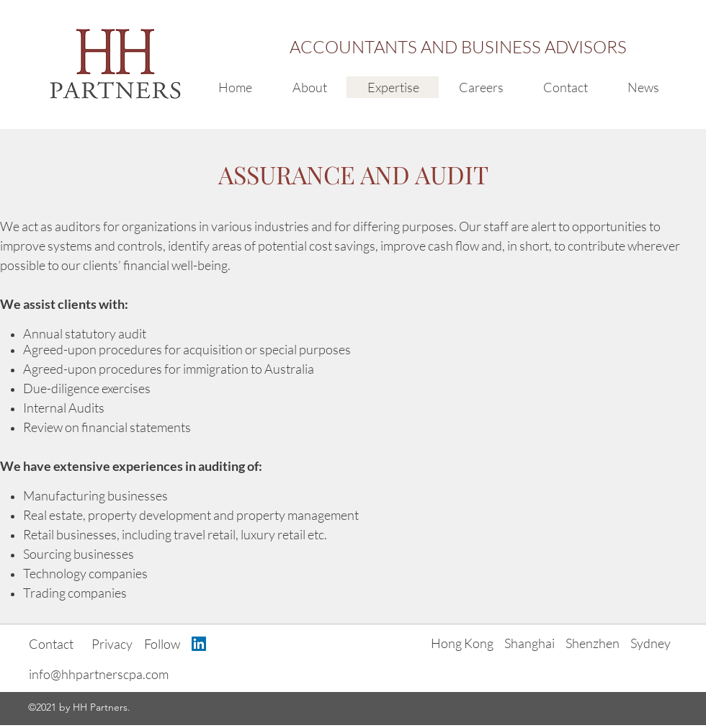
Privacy (112, 644)
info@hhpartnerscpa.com (99, 674)
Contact (51, 644)
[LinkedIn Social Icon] (199, 644)
